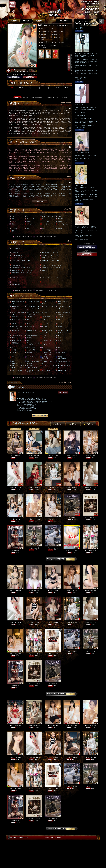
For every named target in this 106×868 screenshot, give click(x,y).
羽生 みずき (71, 726)
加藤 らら (52, 591)
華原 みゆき (15, 591)
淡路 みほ (52, 622)
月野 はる (90, 456)
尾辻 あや (71, 487)
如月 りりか (52, 456)
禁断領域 (15, 551)
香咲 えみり (33, 487)
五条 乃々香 (15, 726)
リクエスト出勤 (90, 517)
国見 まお (33, 591)
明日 (73, 424)
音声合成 (72, 517)
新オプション (34, 548)
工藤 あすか (52, 519)
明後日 (89, 424)
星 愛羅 (15, 456)
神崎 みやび (90, 487)
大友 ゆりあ (33, 726)
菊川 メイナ (71, 551)
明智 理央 (71, 456)
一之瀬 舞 (15, 519)
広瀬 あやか (52, 487)
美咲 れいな (15, 487)
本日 (58, 424)
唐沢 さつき (33, 519)
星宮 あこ (33, 456)
